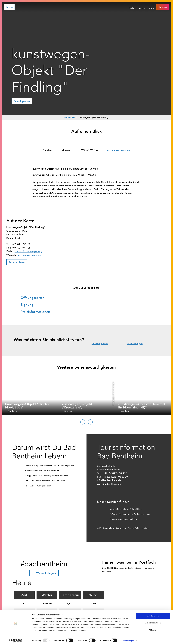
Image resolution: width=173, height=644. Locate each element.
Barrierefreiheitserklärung (139, 528)
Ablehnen (153, 629)
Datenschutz (109, 528)
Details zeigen (128, 639)
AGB (99, 528)
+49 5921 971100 (89, 150)
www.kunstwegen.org (119, 150)
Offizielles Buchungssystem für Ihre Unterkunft (130, 514)
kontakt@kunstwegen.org (28, 251)
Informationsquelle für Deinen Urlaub (126, 509)
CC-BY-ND (113, 400)
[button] (163, 7)
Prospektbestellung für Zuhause (124, 519)
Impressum (121, 528)
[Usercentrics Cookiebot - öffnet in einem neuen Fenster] (16, 639)
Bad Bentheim (70, 117)
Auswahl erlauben (153, 622)
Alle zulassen (153, 614)
